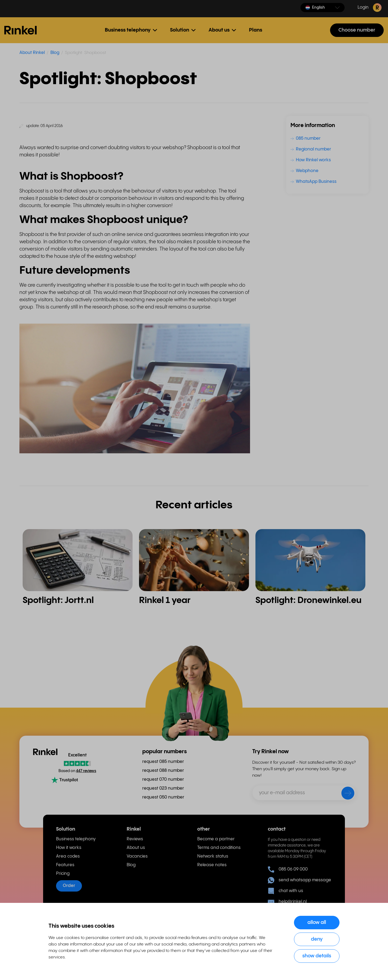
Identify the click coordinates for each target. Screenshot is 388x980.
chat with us (285, 891)
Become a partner (216, 839)
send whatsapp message (299, 880)
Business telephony (76, 839)
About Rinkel (32, 53)
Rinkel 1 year (165, 600)
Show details (317, 956)
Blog (55, 53)
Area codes (68, 856)
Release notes (212, 865)
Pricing (63, 874)
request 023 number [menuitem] (163, 788)
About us (136, 848)
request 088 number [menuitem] (163, 771)
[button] (323, 8)
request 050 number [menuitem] (163, 797)
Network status (213, 856)
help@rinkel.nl (287, 902)
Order (69, 886)
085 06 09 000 (288, 869)
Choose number (357, 30)
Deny (317, 939)
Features (65, 865)
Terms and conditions (219, 848)
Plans (256, 30)
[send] (344, 794)
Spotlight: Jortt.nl (58, 600)
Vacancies (137, 856)
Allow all (317, 922)
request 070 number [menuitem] (163, 779)
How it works (69, 848)
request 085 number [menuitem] (163, 762)
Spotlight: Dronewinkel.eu (309, 600)
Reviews (135, 839)
